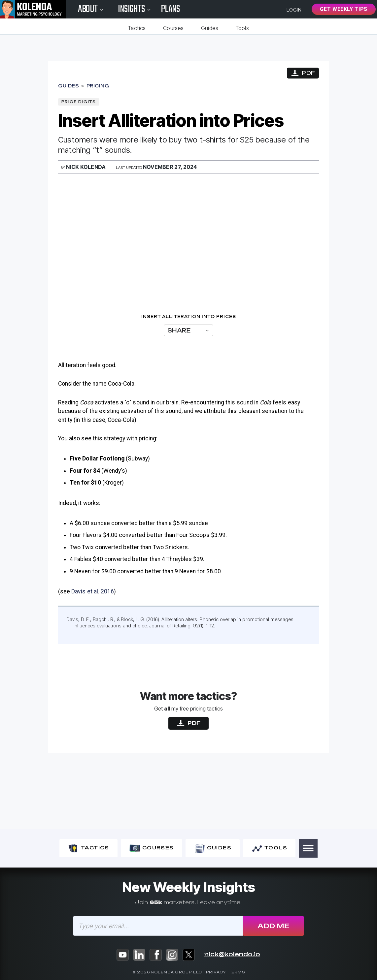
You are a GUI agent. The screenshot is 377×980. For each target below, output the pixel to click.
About (91, 9)
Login (294, 10)
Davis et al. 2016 (93, 592)
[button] (308, 848)
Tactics (133, 28)
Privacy (216, 973)
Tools (247, 28)
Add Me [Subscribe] (273, 926)
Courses (172, 28)
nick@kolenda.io (232, 954)
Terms (237, 973)
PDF (303, 73)
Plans (171, 9)
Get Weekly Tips (344, 9)
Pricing (98, 86)
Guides (211, 28)
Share (188, 331)
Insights (135, 9)
